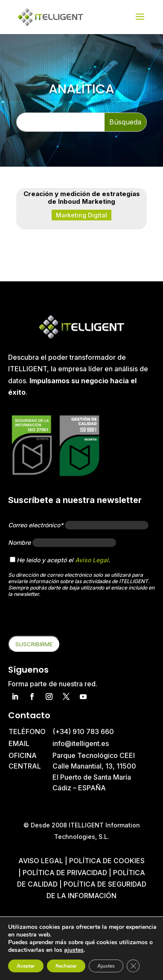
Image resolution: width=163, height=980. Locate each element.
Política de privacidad (65, 873)
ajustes (74, 950)
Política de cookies (107, 861)
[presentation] (73, 619)
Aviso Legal (92, 560)
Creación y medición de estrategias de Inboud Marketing (82, 198)
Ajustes (106, 966)
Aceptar (26, 966)
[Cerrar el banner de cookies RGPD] (133, 966)
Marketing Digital (81, 215)
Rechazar (66, 966)
